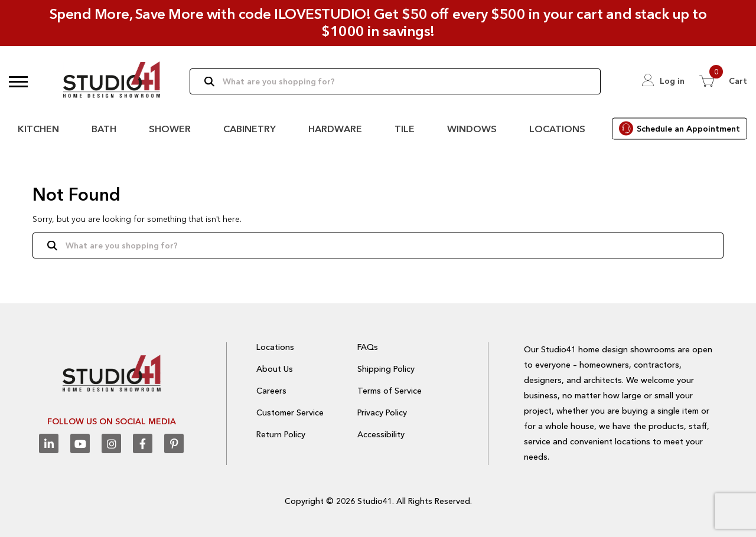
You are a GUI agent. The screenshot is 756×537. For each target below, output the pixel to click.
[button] (18, 81)
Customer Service (290, 412)
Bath (104, 129)
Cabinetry (250, 129)
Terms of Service (390, 391)
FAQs (368, 347)
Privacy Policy (382, 412)
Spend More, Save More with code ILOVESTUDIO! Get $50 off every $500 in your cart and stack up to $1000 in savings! (378, 22)
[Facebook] (143, 443)
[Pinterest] (174, 443)
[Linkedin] (49, 443)
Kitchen (38, 129)
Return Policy (281, 434)
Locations (557, 129)
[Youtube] (80, 443)
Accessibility (381, 434)
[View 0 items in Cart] (723, 81)
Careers (271, 391)
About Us (275, 369)
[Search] (395, 81)
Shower (170, 129)
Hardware (335, 129)
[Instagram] (111, 443)
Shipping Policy (386, 369)
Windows (472, 129)
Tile (405, 129)
